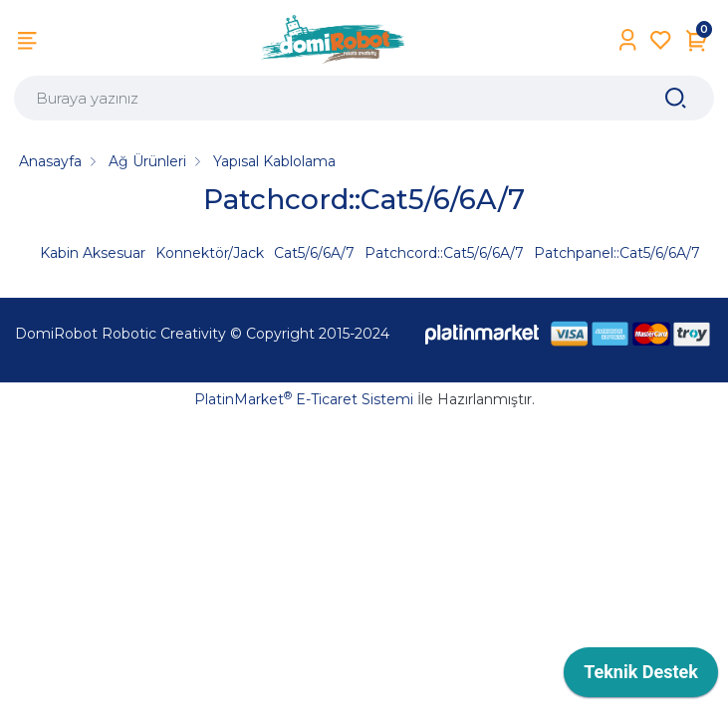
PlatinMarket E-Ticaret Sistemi (304, 399)
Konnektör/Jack (210, 253)
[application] (641, 677)
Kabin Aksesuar (93, 253)
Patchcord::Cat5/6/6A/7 (444, 253)
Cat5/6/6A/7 (314, 253)
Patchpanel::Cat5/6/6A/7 (617, 253)
